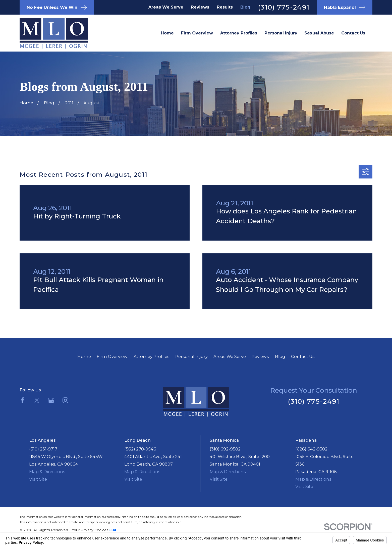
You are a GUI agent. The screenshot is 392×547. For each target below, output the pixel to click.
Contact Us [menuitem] (353, 33)
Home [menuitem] (167, 33)
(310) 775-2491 (284, 7)
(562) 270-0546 (140, 449)
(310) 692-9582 (225, 449)
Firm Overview (112, 356)
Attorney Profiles (152, 356)
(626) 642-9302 (311, 449)
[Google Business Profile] (51, 400)
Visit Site (38, 479)
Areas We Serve (166, 7)
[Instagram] (65, 400)
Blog (245, 7)
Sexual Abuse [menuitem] (319, 33)
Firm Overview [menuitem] (197, 33)
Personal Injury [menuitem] (281, 33)
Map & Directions (47, 472)
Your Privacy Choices (94, 530)
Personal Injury (191, 356)
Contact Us (303, 356)
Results (225, 7)
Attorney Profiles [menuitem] (239, 33)
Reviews (200, 7)
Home (84, 356)
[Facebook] (22, 400)
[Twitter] (37, 400)
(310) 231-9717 (43, 449)
